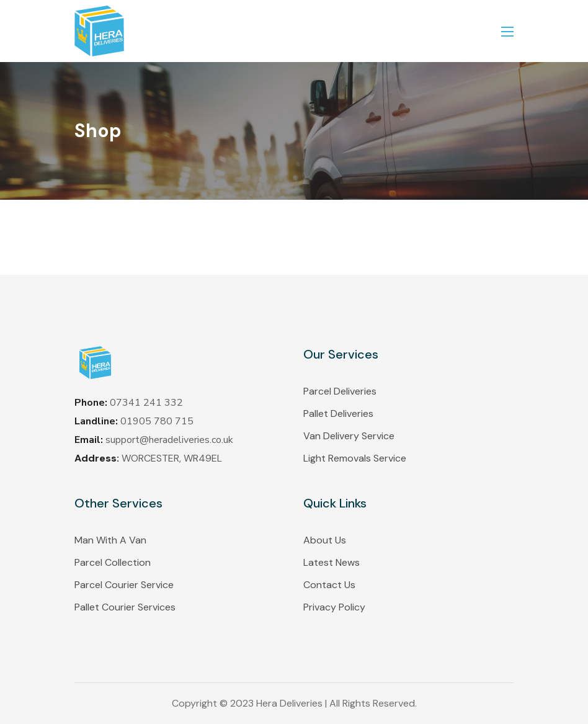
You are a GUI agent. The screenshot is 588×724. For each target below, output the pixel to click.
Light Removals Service (355, 458)
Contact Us (329, 585)
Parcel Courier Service (124, 585)
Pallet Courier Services (125, 607)
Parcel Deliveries (340, 391)
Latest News (332, 562)
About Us (325, 540)
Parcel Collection (113, 562)
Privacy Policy (334, 607)
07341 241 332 (146, 403)
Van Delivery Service (349, 436)
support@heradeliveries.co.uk (169, 440)
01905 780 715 (157, 421)
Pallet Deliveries (338, 413)
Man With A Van (110, 540)
